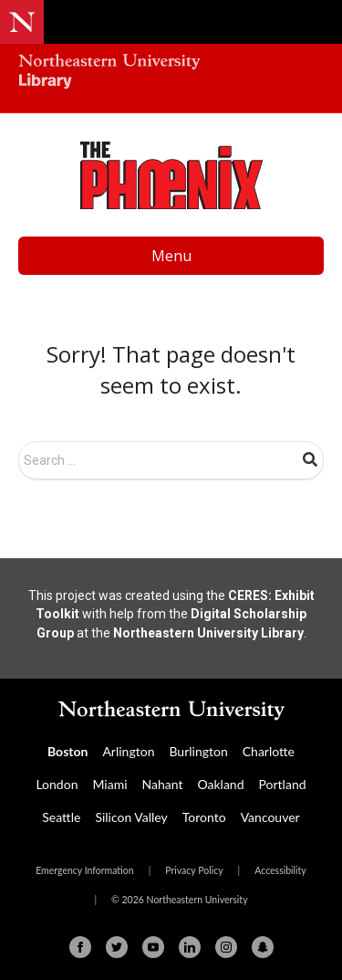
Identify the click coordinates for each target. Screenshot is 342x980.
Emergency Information (84, 870)
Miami (109, 784)
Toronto (204, 817)
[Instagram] (226, 947)
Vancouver (270, 817)
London (57, 784)
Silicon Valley (131, 817)
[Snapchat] (263, 947)
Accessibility (280, 870)
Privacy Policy (194, 870)
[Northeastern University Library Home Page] (171, 74)
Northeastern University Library (208, 633)
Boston (67, 751)
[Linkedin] (190, 947)
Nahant (163, 784)
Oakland (221, 784)
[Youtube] (153, 947)
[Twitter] (117, 947)
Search (310, 459)
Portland (283, 784)
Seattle (61, 817)
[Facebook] (80, 947)
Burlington (198, 751)
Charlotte (269, 751)
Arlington (128, 751)
